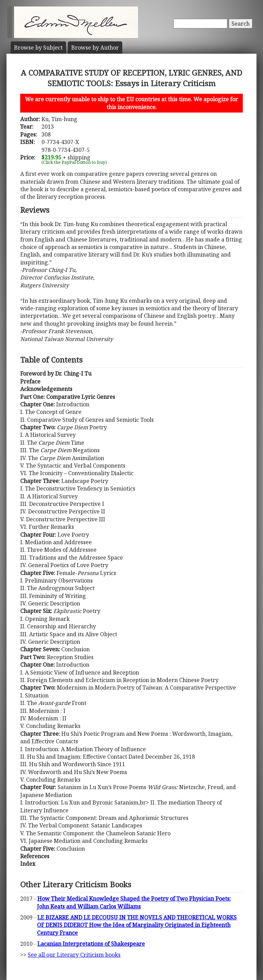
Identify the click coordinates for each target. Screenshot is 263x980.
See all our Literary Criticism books (74, 955)
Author (95, 48)
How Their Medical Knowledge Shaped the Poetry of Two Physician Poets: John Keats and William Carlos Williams (134, 902)
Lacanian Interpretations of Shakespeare (91, 944)
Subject (38, 48)
